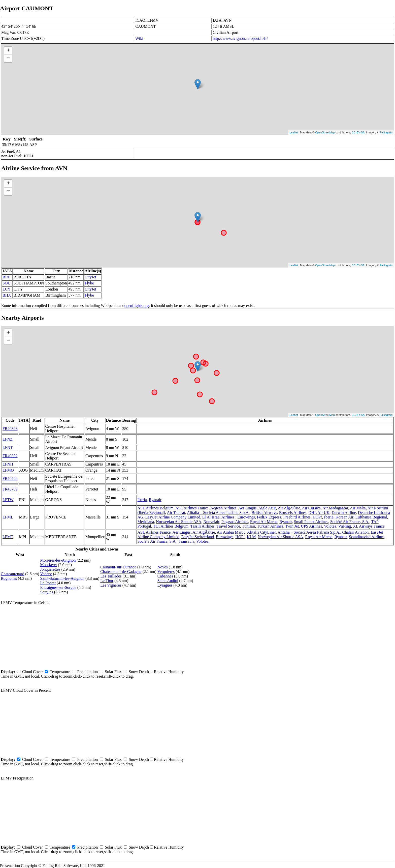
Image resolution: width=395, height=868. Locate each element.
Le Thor (107, 581)
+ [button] (8, 51)
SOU (7, 283)
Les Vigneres (111, 585)
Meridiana (146, 522)
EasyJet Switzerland (198, 537)
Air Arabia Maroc (231, 532)
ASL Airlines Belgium (156, 508)
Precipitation (87, 672)
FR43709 (10, 489)
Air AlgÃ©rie (289, 508)
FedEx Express (269, 517)
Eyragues (165, 585)
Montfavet (48, 565)
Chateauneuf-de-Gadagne (121, 572)
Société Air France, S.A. (350, 522)
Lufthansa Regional (371, 517)
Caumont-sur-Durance (118, 567)
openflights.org (136, 306)
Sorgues (46, 592)
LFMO (8, 470)
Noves (163, 567)
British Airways (264, 513)
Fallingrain (386, 132)
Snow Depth (139, 672)
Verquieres (166, 572)
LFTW (8, 500)
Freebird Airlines (297, 517)
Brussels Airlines (293, 513)
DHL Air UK (319, 513)
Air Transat (176, 513)
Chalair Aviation (356, 532)
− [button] (8, 59)
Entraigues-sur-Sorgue (58, 587)
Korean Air (344, 517)
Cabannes (165, 576)
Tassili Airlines (203, 526)
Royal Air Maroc (264, 522)
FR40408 (10, 479)
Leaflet (294, 132)
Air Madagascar (335, 508)
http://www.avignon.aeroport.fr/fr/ (240, 38)
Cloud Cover (32, 672)
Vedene (46, 574)
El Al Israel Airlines (219, 517)
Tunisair (248, 526)
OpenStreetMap (325, 132)
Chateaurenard (12, 574)
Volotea (330, 526)
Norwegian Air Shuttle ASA (179, 522)
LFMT (8, 537)
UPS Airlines (311, 526)
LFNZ (8, 439)
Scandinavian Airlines (367, 537)
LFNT (8, 447)
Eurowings (246, 517)
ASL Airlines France (192, 508)
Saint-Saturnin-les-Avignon (62, 578)
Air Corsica (311, 508)
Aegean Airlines (223, 508)
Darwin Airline (344, 513)
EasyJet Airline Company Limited (173, 517)
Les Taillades (111, 576)
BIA (6, 277)
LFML (8, 517)
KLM (251, 537)
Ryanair (155, 500)
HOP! (317, 517)
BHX (7, 295)
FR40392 (10, 456)
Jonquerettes (50, 569)
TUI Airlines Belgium (171, 526)
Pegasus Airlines (235, 522)
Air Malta (358, 508)
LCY (7, 289)
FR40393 (10, 429)
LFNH (8, 464)
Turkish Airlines (270, 526)
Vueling (344, 526)
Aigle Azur (267, 508)
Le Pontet (48, 583)
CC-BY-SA (358, 132)
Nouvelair (211, 522)
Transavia (187, 541)
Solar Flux (113, 672)
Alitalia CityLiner (261, 532)
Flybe (89, 283)
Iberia (142, 500)
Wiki (139, 38)
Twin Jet (292, 526)
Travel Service (228, 526)
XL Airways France (369, 526)
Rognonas (9, 578)
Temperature (60, 672)
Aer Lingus (247, 508)
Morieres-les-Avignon (58, 560)
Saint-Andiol (168, 581)
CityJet (90, 277)
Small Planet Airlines (311, 522)
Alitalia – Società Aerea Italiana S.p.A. (218, 513)
